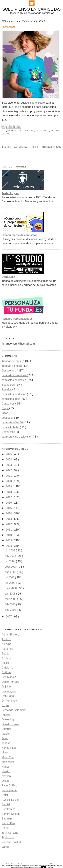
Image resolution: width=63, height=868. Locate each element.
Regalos (7, 389)
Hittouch (7, 729)
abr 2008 (11, 594)
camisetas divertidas (14, 375)
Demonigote (9, 691)
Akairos (6, 639)
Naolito (6, 771)
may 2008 (11, 588)
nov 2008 (11, 556)
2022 (9, 470)
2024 (9, 460)
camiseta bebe (11, 427)
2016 (9, 503)
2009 (9, 540)
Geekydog (8, 719)
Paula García (9, 790)
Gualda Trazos (10, 724)
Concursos (8, 404)
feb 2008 (10, 604)
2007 (9, 617)
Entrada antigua (52, 147)
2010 (9, 535)
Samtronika (8, 809)
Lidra (5, 753)
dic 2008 (10, 551)
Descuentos (26, 131)
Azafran (6, 658)
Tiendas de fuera (12, 366)
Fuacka (6, 715)
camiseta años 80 (13, 422)
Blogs (5, 408)
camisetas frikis (11, 399)
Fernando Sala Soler (14, 710)
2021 (9, 476)
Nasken (6, 776)
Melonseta (8, 762)
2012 (9, 524)
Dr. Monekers (10, 701)
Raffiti (5, 795)
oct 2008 (10, 561)
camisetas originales (14, 380)
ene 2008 (11, 610)
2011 (9, 530)
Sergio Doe (8, 823)
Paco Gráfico (9, 786)
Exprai (5, 705)
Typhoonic (8, 837)
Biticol (5, 663)
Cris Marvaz (9, 677)
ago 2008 (11, 572)
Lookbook (8, 418)
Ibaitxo (6, 734)
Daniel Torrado (10, 682)
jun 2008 (10, 583)
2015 (9, 508)
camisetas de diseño (14, 394)
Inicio (35, 147)
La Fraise (42, 131)
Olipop (6, 781)
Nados (6, 767)
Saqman (7, 819)
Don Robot (8, 696)
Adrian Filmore (10, 635)
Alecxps (6, 644)
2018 (9, 492)
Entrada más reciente (14, 147)
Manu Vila (8, 757)
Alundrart (7, 649)
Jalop (5, 738)
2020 (9, 481)
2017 (9, 497)
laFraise (16, 107)
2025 (9, 454)
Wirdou (6, 847)
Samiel (6, 804)
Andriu (6, 653)
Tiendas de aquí (12, 361)
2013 (9, 519)
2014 (9, 513)
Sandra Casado (11, 814)
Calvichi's (7, 668)
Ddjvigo (6, 686)
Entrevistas (9, 432)
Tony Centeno (10, 833)
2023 (9, 465)
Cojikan (6, 672)
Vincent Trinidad (11, 842)
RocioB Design (11, 800)
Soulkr (5, 828)
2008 (9, 546)
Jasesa (6, 743)
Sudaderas (9, 385)
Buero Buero (37, 103)
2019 (9, 486)
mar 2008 (11, 599)
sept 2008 (11, 567)
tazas (5, 413)
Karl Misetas (9, 748)
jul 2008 (10, 577)
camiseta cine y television (17, 437)
